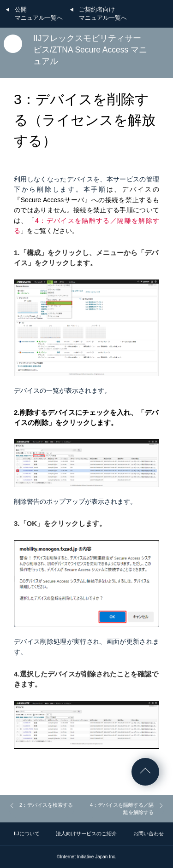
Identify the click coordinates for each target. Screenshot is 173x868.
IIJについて (27, 833)
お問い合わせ (149, 833)
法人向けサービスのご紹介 (86, 833)
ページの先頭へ (145, 772)
